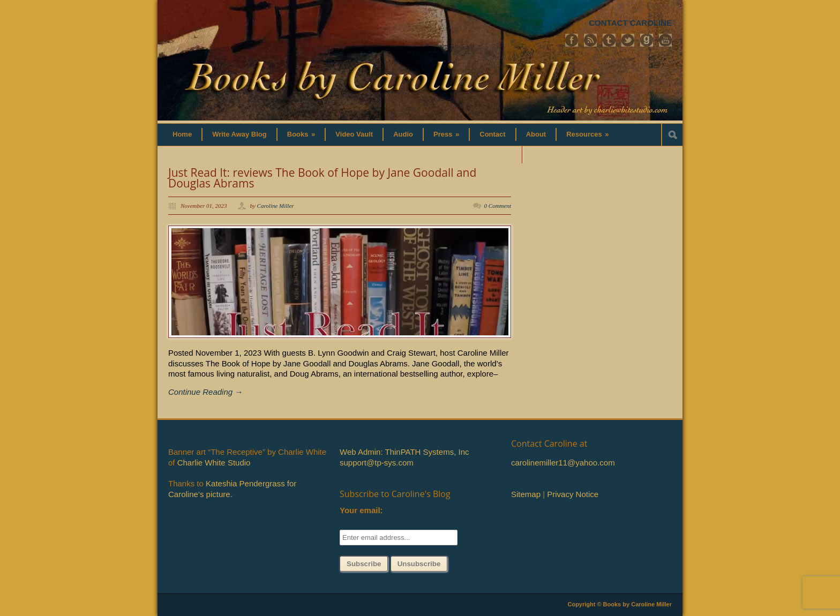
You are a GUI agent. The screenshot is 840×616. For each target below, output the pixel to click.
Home (182, 134)
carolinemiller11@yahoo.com (563, 463)
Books (301, 134)
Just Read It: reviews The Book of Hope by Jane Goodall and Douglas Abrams (322, 178)
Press (446, 134)
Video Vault (354, 134)
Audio (403, 134)
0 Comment (498, 206)
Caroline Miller (276, 206)
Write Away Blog (239, 134)
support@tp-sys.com (377, 463)
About (536, 134)
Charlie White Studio (214, 463)
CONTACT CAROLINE (630, 23)
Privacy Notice (573, 494)
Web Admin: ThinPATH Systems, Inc (404, 452)
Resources (587, 134)
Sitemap (526, 494)
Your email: (361, 510)
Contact (492, 134)
